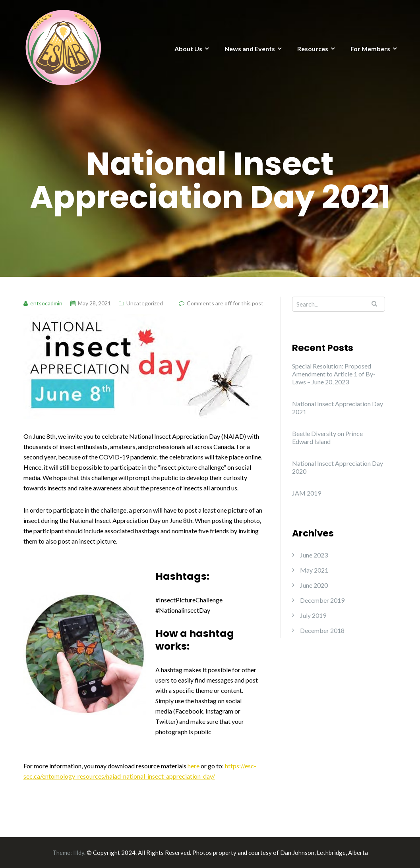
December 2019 (322, 600)
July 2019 (313, 615)
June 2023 (314, 555)
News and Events (250, 49)
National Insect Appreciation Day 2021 (338, 408)
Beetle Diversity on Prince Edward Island (327, 437)
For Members (370, 49)
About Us (188, 49)
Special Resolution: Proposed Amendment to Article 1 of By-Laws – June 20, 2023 (334, 374)
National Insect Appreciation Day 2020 (338, 467)
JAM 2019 (307, 493)
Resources (313, 49)
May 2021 (314, 570)
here (194, 766)
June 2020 (314, 585)
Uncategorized (145, 303)
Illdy (79, 853)
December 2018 (322, 630)
